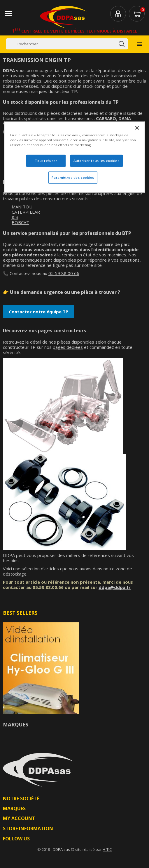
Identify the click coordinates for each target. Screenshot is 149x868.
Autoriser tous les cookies (97, 161)
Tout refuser (46, 161)
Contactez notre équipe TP (38, 312)
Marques (16, 725)
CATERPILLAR (26, 212)
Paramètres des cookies (73, 177)
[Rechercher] (67, 44)
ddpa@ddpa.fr (115, 587)
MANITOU (22, 207)
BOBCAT (20, 222)
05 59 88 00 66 (64, 273)
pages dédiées (68, 347)
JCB (15, 217)
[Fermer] (137, 128)
